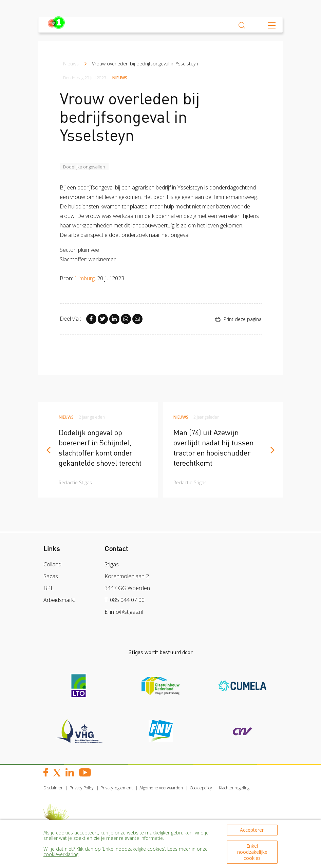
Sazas (51, 576)
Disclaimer (53, 788)
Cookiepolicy (201, 788)
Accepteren (252, 830)
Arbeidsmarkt (59, 600)
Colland (52, 564)
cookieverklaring (61, 854)
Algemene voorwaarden (161, 788)
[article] (98, 450)
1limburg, (85, 278)
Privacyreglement (117, 788)
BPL (49, 588)
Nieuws (71, 64)
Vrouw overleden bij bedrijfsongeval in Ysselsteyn (145, 64)
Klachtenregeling (234, 788)
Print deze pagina (238, 319)
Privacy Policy (82, 788)
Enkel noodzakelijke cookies (252, 852)
